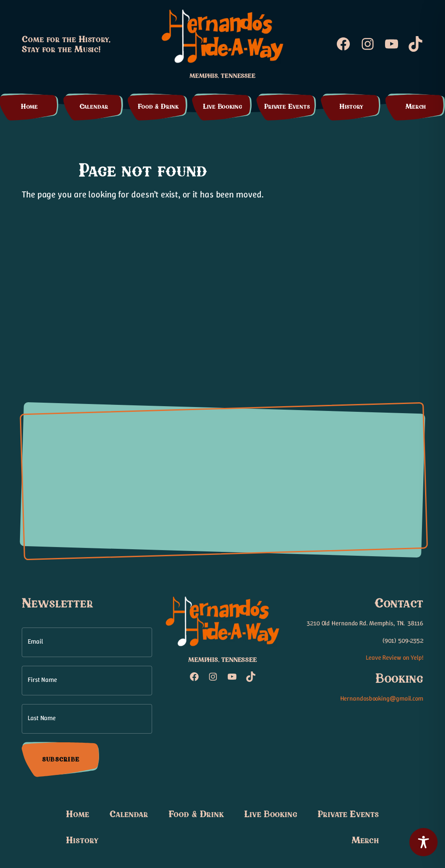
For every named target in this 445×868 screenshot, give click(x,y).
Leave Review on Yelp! (395, 658)
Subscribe (61, 759)
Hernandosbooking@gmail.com (382, 698)
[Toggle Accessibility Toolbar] (423, 842)
